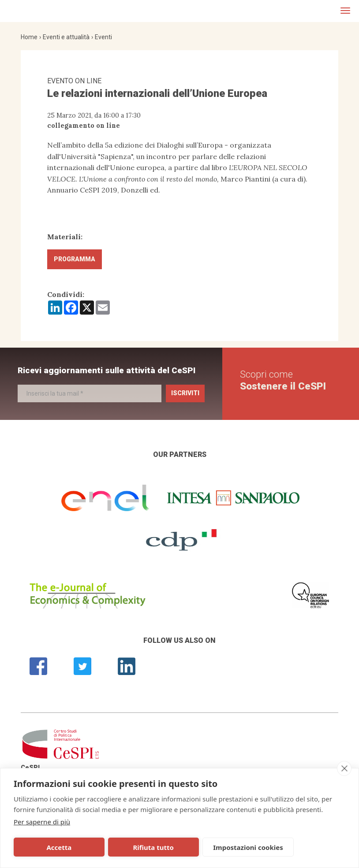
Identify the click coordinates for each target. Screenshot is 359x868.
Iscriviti (185, 393)
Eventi (103, 37)
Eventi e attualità (66, 37)
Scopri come (283, 380)
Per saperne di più (42, 822)
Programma (75, 259)
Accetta (47, 847)
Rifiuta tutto (117, 847)
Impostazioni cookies (193, 847)
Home (29, 37)
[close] (344, 768)
